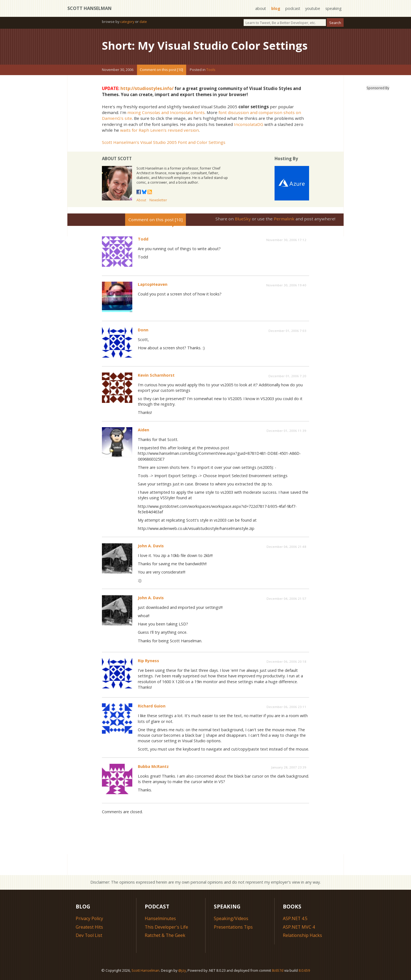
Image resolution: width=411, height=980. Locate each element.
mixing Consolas (144, 112)
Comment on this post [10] (161, 70)
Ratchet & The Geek (165, 935)
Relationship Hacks (303, 935)
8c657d (278, 970)
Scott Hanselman (89, 8)
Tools (211, 70)
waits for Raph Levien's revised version (160, 130)
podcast (292, 8)
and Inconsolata (177, 112)
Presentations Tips (234, 927)
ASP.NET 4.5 (295, 918)
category (127, 22)
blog (275, 8)
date (143, 22)
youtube (313, 8)
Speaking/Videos (231, 918)
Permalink (284, 218)
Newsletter (158, 200)
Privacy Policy (89, 918)
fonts (199, 112)
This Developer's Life (167, 927)
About (141, 200)
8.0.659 (304, 970)
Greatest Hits (89, 927)
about (260, 8)
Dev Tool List (89, 935)
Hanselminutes (160, 918)
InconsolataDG (249, 124)
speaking (334, 8)
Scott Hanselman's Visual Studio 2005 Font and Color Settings (164, 142)
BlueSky (243, 218)
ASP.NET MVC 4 (299, 927)
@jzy (182, 970)
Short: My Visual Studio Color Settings (205, 45)
